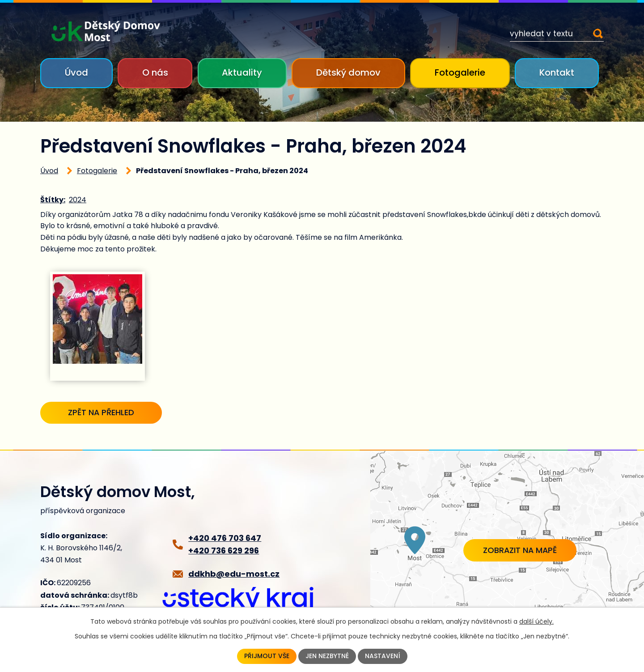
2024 (78, 200)
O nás (155, 72)
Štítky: (53, 200)
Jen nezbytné (327, 656)
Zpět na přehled (102, 413)
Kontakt (557, 72)
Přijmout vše (267, 656)
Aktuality (242, 72)
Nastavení (383, 656)
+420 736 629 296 (224, 551)
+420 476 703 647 (225, 538)
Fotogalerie (460, 72)
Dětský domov (348, 72)
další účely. (536, 621)
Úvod (76, 72)
